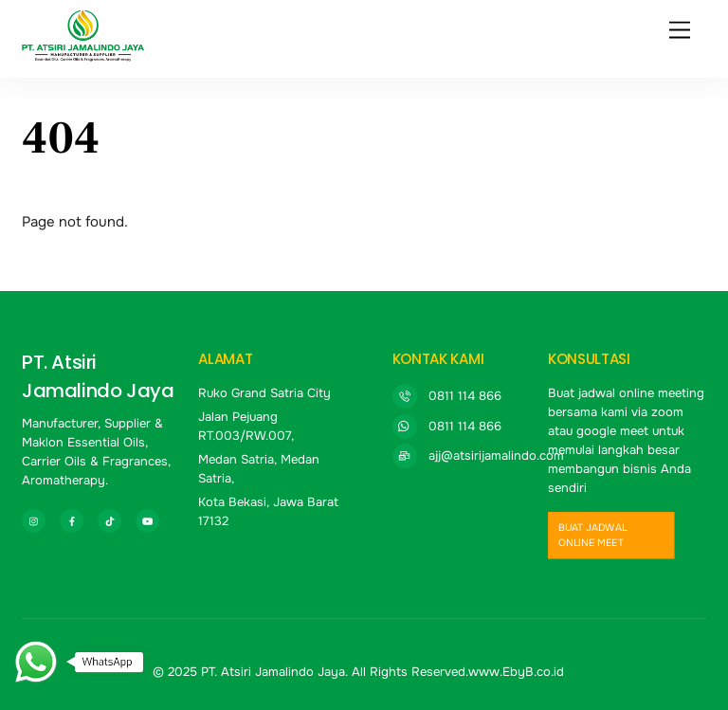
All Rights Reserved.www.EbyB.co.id (458, 672)
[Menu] (680, 31)
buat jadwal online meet (592, 536)
